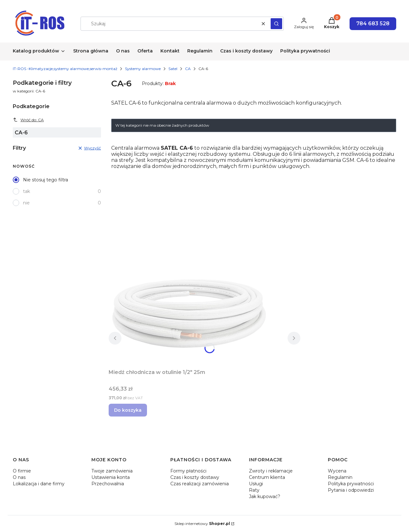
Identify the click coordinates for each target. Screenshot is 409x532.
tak (27, 191)
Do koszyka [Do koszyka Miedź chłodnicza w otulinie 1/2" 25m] (128, 410)
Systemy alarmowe (143, 69)
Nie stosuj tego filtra (46, 180)
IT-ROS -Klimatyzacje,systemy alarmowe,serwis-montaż (65, 69)
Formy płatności (188, 471)
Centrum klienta (267, 477)
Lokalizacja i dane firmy (39, 484)
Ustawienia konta (111, 477)
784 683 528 (373, 24)
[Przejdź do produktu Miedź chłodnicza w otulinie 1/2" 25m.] (189, 313)
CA (188, 69)
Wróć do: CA (28, 120)
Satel (173, 69)
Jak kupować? (265, 496)
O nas (19, 477)
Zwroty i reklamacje (271, 471)
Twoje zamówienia (112, 471)
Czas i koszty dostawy (195, 477)
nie (26, 203)
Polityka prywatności (351, 484)
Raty (254, 490)
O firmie (22, 471)
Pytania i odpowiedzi (351, 490)
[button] (276, 24)
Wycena (337, 471)
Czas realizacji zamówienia (200, 484)
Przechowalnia (108, 484)
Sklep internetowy (202, 524)
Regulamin (340, 477)
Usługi (256, 484)
